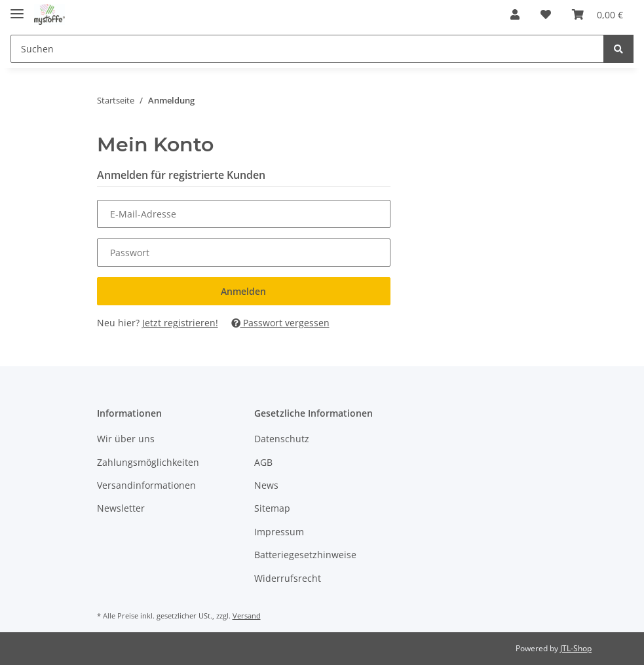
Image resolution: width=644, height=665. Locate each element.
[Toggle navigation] (17, 8)
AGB (263, 462)
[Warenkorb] (597, 14)
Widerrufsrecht (288, 578)
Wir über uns (126, 439)
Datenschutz (282, 439)
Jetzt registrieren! (180, 323)
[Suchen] (307, 49)
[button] (515, 14)
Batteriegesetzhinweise (305, 555)
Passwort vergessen (280, 323)
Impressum (279, 532)
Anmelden (243, 291)
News (266, 485)
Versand (247, 616)
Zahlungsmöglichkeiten (148, 462)
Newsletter (121, 508)
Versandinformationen (146, 485)
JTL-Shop (576, 648)
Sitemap (272, 508)
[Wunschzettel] (546, 14)
